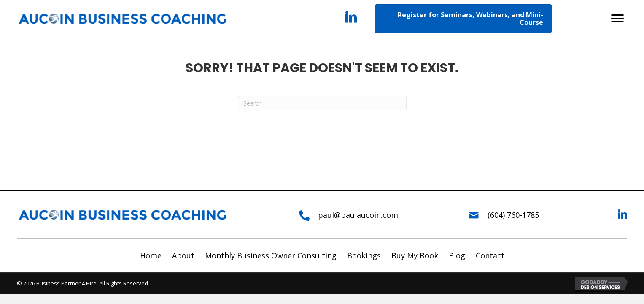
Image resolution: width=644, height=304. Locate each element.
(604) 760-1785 (513, 215)
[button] (617, 19)
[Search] (322, 103)
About (183, 255)
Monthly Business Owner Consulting (271, 255)
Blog (457, 255)
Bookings (364, 255)
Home (151, 255)
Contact (490, 255)
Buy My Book (415, 255)
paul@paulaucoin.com (358, 215)
